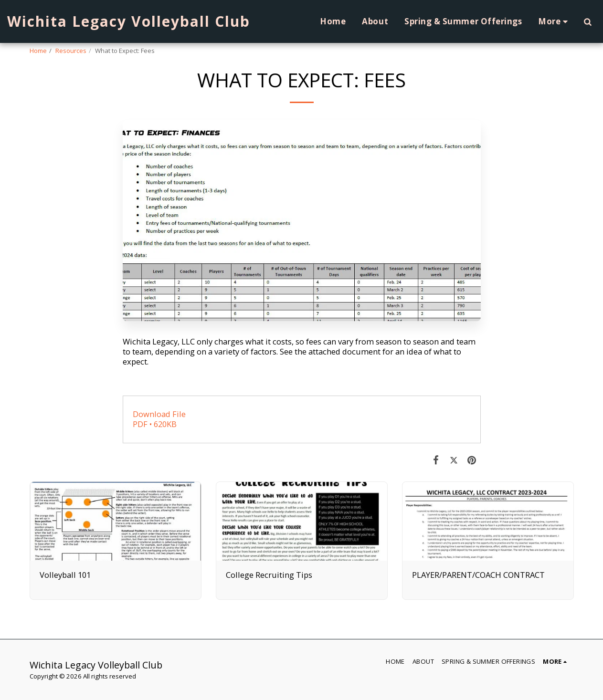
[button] (587, 21)
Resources (71, 51)
